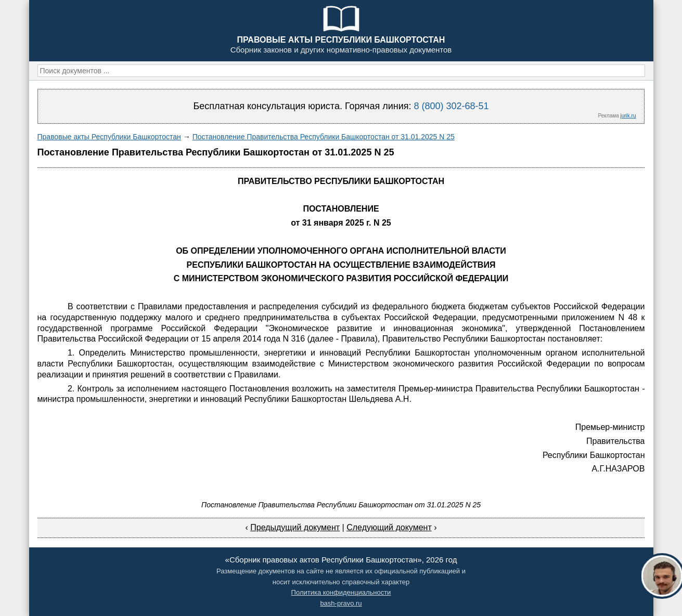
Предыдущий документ (295, 527)
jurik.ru (628, 116)
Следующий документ (389, 527)
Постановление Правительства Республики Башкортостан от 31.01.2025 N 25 (324, 137)
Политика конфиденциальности (341, 592)
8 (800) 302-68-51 (451, 106)
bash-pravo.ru (341, 603)
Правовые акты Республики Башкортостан (109, 137)
